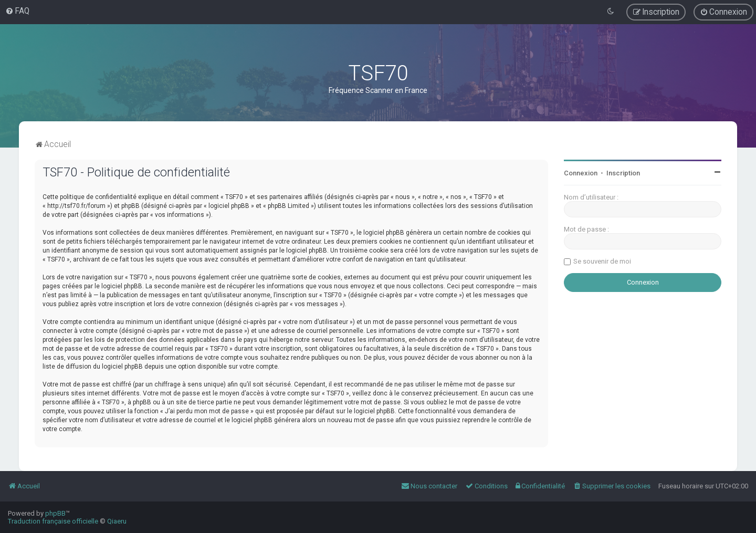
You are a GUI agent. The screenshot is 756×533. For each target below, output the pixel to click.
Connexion (581, 173)
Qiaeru (117, 521)
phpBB (55, 513)
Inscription (623, 173)
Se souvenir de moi (602, 261)
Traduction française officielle (53, 521)
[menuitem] (17, 11)
